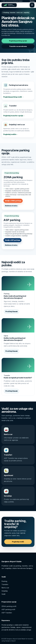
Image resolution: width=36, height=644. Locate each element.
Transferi (5, 584)
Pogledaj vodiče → (11, 135)
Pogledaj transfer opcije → (14, 116)
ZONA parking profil (9, 606)
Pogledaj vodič (18, 542)
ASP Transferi (7, 613)
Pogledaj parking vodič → (14, 98)
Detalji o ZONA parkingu (13, 201)
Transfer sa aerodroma (18, 46)
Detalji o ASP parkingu (13, 241)
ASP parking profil (8, 609)
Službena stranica (11, 206)
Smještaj (5, 591)
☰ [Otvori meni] (32, 5)
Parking (32, 1)
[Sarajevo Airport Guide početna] (9, 5)
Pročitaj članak (12, 312)
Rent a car (5, 588)
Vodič (4, 594)
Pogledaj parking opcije (18, 41)
